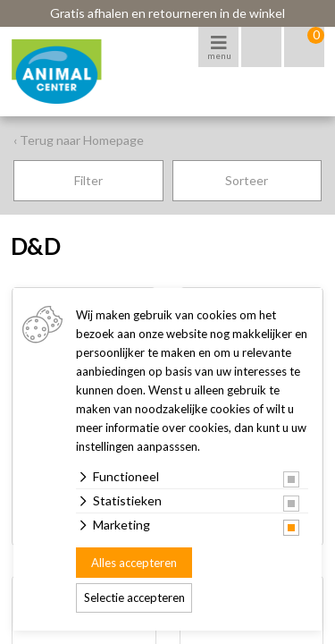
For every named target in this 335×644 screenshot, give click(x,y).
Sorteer (247, 180)
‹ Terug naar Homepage (79, 140)
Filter (88, 180)
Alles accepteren (134, 563)
